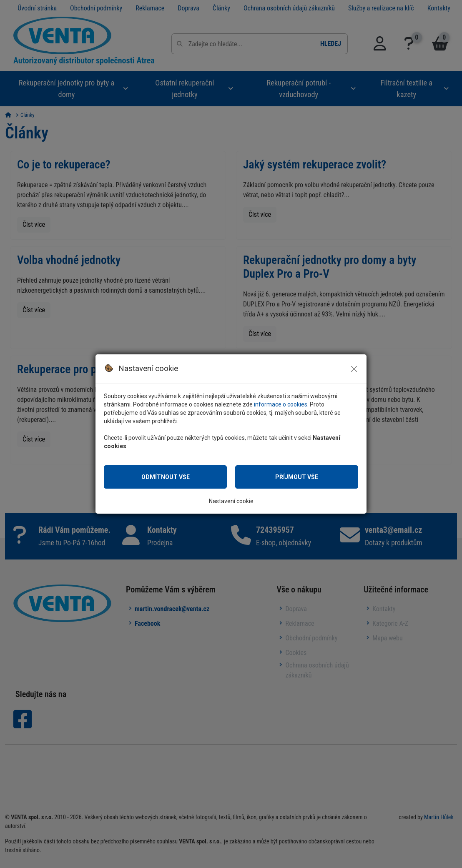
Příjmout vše (297, 477)
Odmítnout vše (165, 477)
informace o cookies (286, 404)
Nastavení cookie (231, 501)
